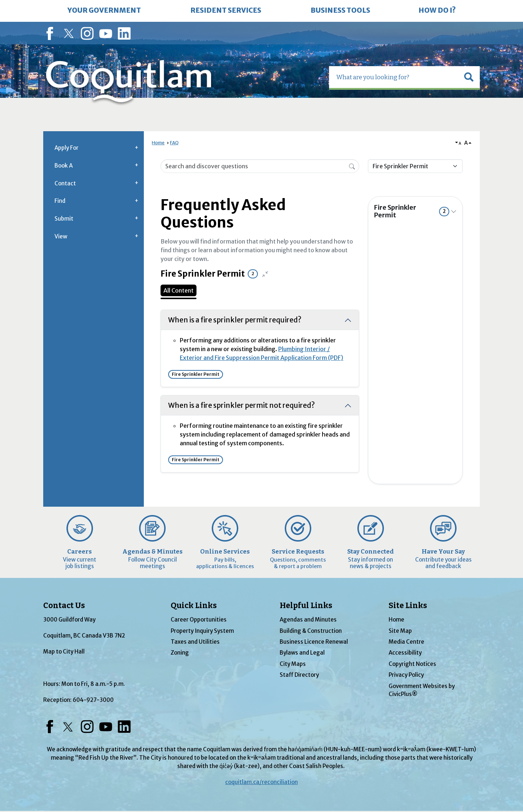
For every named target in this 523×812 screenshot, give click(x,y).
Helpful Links (306, 606)
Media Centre (406, 642)
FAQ (174, 143)
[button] (469, 77)
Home (158, 143)
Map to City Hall (64, 652)
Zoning (180, 653)
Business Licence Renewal (314, 642)
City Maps (293, 664)
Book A (64, 166)
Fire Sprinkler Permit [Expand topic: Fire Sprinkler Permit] (412, 211)
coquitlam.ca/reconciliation (261, 782)
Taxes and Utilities (195, 642)
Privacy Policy (406, 675)
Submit (64, 219)
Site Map (400, 631)
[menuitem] (104, 11)
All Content (179, 290)
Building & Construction (311, 631)
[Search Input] (260, 166)
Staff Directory (299, 675)
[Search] (352, 166)
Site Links (408, 606)
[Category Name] (415, 166)
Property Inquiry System (202, 631)
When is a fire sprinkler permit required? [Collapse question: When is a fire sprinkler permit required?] (235, 320)
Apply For (66, 148)
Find (60, 201)
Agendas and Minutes (308, 620)
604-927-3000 (93, 700)
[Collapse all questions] (265, 274)
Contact (65, 183)
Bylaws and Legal (302, 653)
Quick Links (194, 606)
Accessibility (405, 653)
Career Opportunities (199, 620)
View (61, 236)
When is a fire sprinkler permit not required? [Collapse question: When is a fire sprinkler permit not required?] (242, 405)
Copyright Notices (412, 664)
